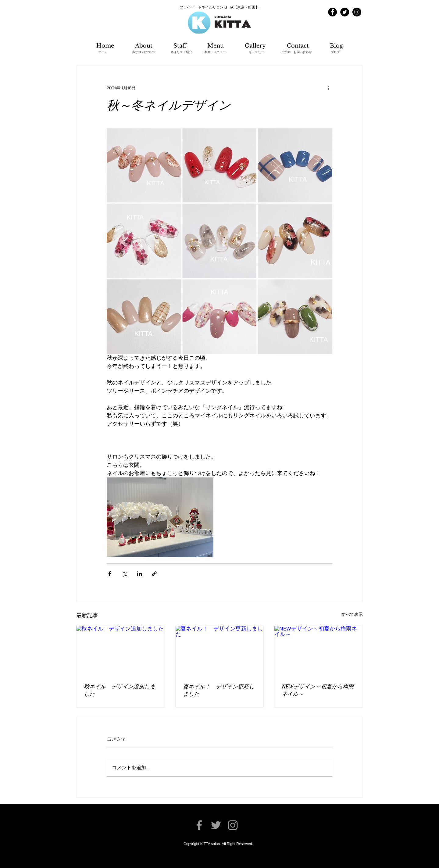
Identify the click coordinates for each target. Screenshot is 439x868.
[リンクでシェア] (154, 574)
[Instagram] (357, 12)
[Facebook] (332, 12)
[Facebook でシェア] (110, 574)
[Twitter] (345, 12)
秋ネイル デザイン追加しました (120, 690)
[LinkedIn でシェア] (139, 574)
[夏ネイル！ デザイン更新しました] (220, 651)
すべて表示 (352, 614)
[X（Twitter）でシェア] (125, 574)
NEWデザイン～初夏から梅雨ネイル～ (318, 690)
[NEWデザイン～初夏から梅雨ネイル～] (318, 651)
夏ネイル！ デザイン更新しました (219, 690)
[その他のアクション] (329, 88)
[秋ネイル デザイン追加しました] (121, 651)
